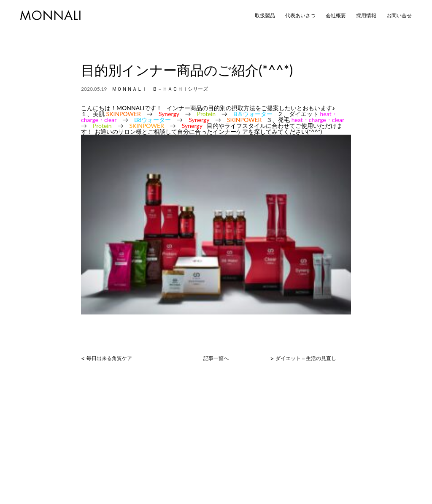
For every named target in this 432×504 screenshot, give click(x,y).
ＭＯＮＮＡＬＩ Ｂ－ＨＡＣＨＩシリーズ (160, 89)
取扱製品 (265, 16)
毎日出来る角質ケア (109, 358)
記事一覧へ (216, 358)
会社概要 (336, 16)
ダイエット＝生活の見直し (306, 358)
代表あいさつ (300, 16)
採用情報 (366, 16)
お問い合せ (399, 16)
